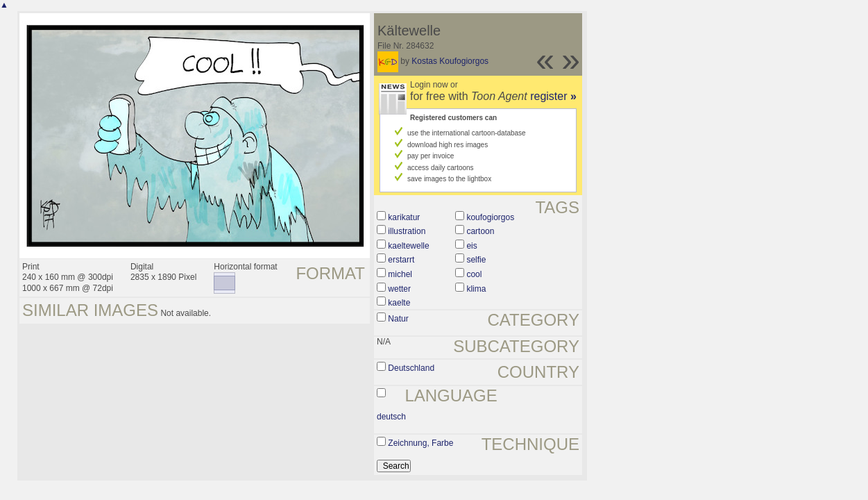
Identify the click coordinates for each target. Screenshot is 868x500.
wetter (399, 289)
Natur (398, 319)
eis (471, 246)
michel (400, 274)
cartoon (480, 231)
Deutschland (411, 368)
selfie (476, 260)
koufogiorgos (490, 217)
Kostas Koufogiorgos (450, 61)
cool (474, 274)
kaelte (399, 303)
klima (476, 289)
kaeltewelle (408, 246)
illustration (407, 231)
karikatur (404, 217)
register (553, 96)
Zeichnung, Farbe (420, 443)
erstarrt (401, 260)
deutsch (391, 417)
